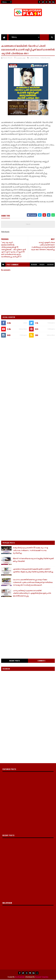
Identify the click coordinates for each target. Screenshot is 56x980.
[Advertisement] (28, 370)
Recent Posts (15, 661)
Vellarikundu (45, 58)
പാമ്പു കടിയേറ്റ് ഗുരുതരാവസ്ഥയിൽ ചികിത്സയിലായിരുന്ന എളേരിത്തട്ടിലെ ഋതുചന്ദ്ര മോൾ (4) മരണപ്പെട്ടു (32, 593)
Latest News (34, 58)
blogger (34, 265)
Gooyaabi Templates (42, 977)
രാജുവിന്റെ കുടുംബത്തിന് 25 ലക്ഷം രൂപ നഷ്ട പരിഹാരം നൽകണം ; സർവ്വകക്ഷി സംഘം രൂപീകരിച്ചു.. (30, 550)
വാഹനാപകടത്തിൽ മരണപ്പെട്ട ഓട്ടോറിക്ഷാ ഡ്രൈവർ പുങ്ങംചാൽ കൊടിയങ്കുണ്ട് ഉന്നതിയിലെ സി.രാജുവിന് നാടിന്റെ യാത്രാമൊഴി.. (33, 582)
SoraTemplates (20, 977)
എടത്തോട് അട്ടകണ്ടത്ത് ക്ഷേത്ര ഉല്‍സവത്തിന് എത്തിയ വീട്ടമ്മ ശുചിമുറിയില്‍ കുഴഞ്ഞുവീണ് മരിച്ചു (33, 570)
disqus (42, 265)
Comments (41, 661)
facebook (50, 265)
